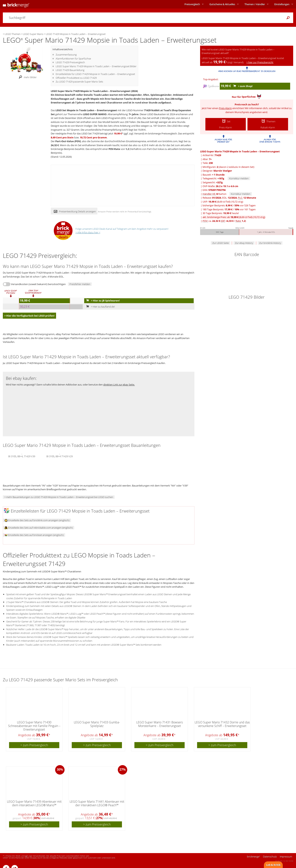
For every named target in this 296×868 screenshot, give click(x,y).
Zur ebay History (244, 243)
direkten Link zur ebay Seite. (119, 385)
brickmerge (253, 856)
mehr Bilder (27, 77)
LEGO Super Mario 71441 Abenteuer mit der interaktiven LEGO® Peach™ (97, 803)
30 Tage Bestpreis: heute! (221, 213)
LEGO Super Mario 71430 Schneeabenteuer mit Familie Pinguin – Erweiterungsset (34, 726)
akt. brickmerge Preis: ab (234, 217)
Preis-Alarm (225, 108)
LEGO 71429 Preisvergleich (70, 62)
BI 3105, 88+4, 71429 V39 (22, 456)
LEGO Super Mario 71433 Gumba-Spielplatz (97, 724)
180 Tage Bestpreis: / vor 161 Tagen (229, 209)
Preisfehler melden (80, 284)
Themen (255, 4)
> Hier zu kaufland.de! (100, 307)
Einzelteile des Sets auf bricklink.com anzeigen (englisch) (37, 520)
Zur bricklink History (270, 243)
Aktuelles (222, 4)
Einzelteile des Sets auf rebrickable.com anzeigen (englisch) (39, 528)
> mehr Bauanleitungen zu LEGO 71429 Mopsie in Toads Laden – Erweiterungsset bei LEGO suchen (59, 497)
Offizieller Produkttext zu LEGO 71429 (76, 78)
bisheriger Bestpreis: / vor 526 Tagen (229, 205)
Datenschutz (270, 856)
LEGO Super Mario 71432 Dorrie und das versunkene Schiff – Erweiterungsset (222, 724)
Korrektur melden (239, 178)
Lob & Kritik (273, 865)
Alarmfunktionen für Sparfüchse (73, 59)
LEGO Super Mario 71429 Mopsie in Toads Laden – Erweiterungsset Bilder (96, 66)
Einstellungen (282, 4)
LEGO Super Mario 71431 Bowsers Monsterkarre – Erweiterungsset (160, 724)
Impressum (286, 856)
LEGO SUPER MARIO (95, 114)
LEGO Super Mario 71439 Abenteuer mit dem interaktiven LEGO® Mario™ (34, 803)
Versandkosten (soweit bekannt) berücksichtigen (38, 284)
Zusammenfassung (66, 55)
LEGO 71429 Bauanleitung (70, 70)
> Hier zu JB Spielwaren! (102, 301)
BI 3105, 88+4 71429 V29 (60, 456)
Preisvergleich (192, 4)
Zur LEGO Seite (221, 243)
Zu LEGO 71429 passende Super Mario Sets (79, 82)
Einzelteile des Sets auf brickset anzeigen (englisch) (34, 535)
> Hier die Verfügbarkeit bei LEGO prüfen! (29, 316)
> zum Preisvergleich (34, 745)
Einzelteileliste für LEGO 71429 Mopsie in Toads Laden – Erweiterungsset (95, 74)
